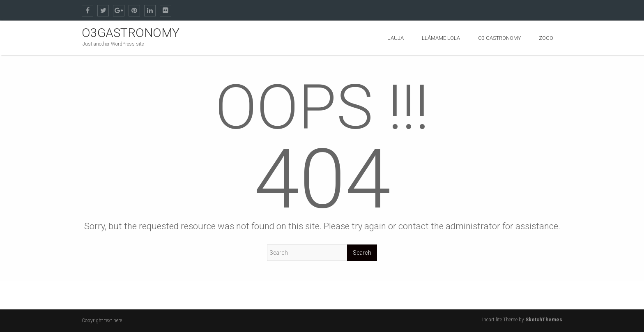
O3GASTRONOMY (131, 33)
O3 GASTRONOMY (499, 38)
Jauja (396, 38)
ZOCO (546, 38)
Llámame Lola (441, 38)
